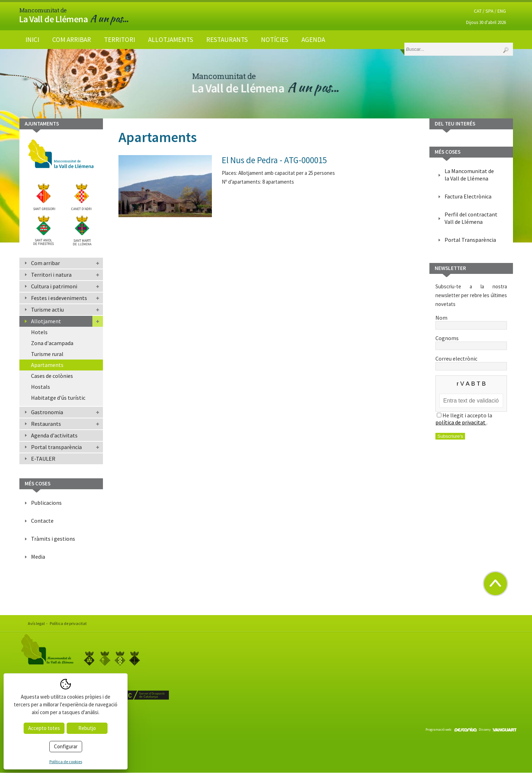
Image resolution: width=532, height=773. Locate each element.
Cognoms (471, 342)
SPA (490, 11)
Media (38, 557)
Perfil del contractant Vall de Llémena (471, 218)
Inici (32, 39)
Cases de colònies (52, 376)
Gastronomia (47, 412)
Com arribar (72, 39)
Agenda (313, 39)
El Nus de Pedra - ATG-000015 (274, 160)
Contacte (42, 521)
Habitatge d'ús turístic (58, 398)
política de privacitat (461, 422)
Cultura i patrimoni (54, 286)
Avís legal (36, 623)
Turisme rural (47, 354)
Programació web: (451, 729)
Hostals (41, 387)
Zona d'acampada (52, 343)
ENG (502, 11)
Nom (471, 321)
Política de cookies (66, 762)
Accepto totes (44, 728)
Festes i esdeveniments (59, 298)
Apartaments (47, 365)
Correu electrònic (471, 362)
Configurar (66, 746)
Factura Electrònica (468, 196)
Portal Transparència (470, 240)
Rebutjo (87, 728)
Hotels (39, 332)
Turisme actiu (47, 309)
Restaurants (227, 39)
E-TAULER (43, 459)
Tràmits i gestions (53, 539)
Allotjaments (171, 39)
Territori (120, 39)
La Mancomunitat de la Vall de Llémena (469, 175)
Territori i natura (51, 275)
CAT (478, 11)
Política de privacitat (68, 623)
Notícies (275, 39)
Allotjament (46, 321)
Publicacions (46, 503)
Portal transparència (56, 447)
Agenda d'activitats (54, 435)
